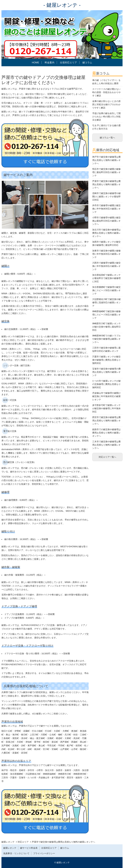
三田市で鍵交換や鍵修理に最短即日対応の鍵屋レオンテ (106, 349)
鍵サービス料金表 (29, 848)
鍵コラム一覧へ (107, 138)
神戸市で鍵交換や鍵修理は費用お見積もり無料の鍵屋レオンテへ (106, 160)
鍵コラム (87, 62)
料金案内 (50, 62)
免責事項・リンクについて (16, 853)
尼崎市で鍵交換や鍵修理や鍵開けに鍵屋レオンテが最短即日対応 (106, 197)
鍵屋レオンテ (10, 848)
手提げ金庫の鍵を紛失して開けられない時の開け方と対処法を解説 (106, 117)
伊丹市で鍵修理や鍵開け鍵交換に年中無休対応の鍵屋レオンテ (106, 209)
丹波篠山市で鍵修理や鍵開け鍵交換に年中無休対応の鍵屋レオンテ (106, 396)
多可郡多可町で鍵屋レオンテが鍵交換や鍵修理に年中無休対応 (106, 408)
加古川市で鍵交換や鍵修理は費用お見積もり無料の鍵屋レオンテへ (106, 233)
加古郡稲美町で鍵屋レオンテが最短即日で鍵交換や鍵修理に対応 (106, 278)
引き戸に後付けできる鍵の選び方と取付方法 (106, 127)
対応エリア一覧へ (107, 457)
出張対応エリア (68, 62)
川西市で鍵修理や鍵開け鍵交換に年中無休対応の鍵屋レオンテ (106, 266)
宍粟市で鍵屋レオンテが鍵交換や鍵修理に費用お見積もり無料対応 (106, 360)
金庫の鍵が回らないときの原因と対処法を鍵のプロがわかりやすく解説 (106, 104)
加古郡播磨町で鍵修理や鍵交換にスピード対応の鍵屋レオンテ (106, 290)
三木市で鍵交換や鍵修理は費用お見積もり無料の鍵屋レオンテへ (106, 445)
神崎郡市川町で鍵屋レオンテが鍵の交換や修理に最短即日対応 (106, 327)
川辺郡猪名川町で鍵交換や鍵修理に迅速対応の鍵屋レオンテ (106, 303)
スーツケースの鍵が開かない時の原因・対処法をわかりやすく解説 (106, 92)
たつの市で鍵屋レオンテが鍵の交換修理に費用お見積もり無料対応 (106, 384)
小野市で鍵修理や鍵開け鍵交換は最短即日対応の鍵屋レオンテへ (106, 221)
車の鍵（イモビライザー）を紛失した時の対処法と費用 (106, 82)
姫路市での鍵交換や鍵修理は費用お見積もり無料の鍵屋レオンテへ (106, 433)
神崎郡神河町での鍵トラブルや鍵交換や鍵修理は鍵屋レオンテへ (106, 339)
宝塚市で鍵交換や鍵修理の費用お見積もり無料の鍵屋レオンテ (106, 372)
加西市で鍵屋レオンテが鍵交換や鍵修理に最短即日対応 (106, 243)
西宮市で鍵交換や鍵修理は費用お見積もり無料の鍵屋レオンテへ (106, 421)
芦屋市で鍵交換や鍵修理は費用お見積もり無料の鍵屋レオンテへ (106, 184)
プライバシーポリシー (44, 853)
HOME (35, 62)
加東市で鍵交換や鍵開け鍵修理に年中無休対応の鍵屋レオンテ (106, 254)
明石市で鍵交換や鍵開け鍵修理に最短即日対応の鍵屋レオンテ (106, 172)
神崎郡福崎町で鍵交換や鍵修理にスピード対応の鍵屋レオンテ (106, 315)
